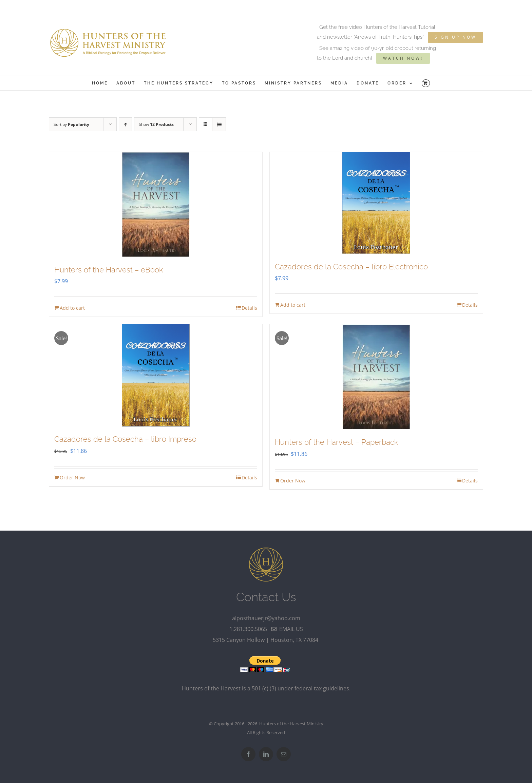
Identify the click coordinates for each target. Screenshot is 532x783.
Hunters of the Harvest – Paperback (336, 442)
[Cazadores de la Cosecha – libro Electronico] (376, 203)
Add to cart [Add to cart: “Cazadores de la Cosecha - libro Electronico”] (293, 305)
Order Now (72, 478)
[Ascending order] (125, 124)
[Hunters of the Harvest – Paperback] (376, 377)
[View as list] (219, 124)
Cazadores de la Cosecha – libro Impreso (125, 439)
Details (249, 308)
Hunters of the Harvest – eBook (109, 270)
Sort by (71, 124)
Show (156, 124)
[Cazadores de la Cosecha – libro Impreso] (156, 375)
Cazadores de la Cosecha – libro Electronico (351, 267)
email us (287, 629)
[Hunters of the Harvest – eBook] (156, 205)
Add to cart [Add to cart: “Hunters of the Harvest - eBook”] (72, 308)
